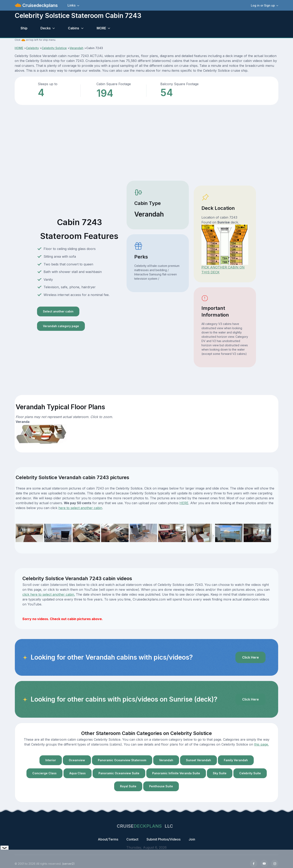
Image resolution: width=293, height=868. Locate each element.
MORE (101, 28)
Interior (51, 760)
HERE (184, 503)
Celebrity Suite (250, 773)
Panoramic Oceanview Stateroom (122, 760)
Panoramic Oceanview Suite (119, 773)
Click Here (250, 657)
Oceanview (77, 760)
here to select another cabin (80, 508)
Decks (46, 28)
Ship (24, 28)
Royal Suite (128, 786)
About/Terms (108, 839)
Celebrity (32, 48)
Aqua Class (78, 773)
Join (192, 839)
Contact (132, 839)
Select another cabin (58, 311)
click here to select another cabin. (49, 594)
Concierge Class (44, 773)
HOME (19, 48)
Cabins (74, 28)
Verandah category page (61, 326)
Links (72, 5)
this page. (261, 744)
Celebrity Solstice (54, 48)
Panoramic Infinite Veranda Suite (176, 773)
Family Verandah (236, 760)
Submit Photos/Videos (163, 839)
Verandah (77, 48)
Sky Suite (220, 773)
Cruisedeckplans (39, 5)
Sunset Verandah (198, 760)
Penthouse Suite (161, 786)
